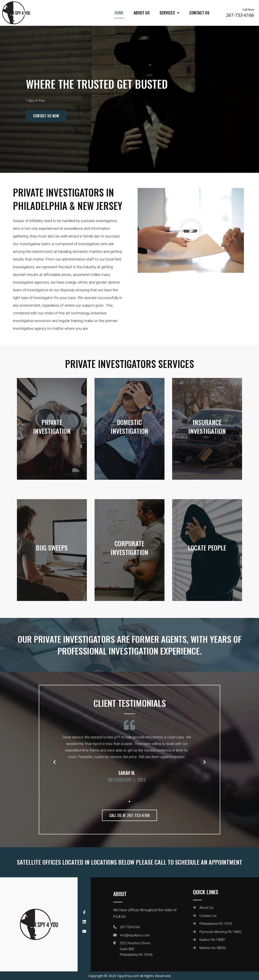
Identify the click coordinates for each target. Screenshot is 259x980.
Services (169, 13)
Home (119, 13)
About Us (142, 13)
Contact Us (199, 13)
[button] (125, 802)
